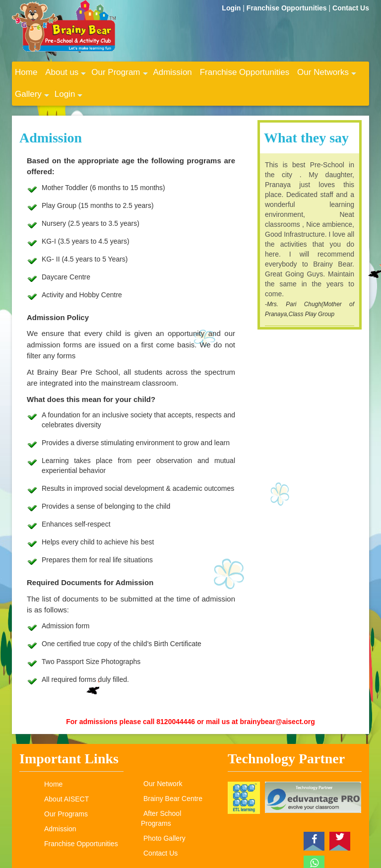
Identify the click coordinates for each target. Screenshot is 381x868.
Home (26, 72)
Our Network (163, 784)
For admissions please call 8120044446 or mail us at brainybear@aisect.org (190, 722)
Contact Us (351, 8)
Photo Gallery (164, 838)
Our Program (119, 75)
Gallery (32, 97)
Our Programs (66, 814)
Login (232, 8)
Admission (172, 72)
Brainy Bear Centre (173, 799)
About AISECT (66, 799)
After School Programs (161, 818)
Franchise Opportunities (288, 8)
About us (65, 75)
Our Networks (327, 75)
